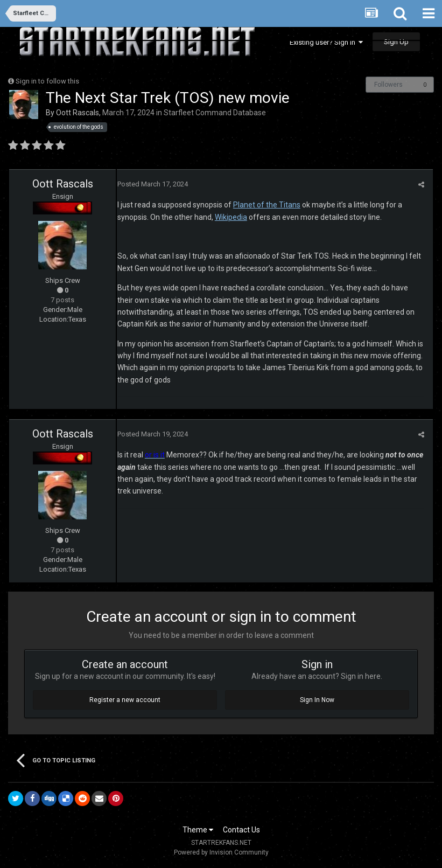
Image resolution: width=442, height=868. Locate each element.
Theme (198, 830)
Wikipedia (230, 217)
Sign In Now (317, 700)
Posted (152, 184)
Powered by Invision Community (221, 852)
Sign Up (396, 42)
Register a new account (125, 700)
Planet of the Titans (266, 205)
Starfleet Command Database (215, 113)
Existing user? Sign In (326, 42)
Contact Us (241, 830)
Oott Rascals (78, 113)
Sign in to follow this (47, 81)
